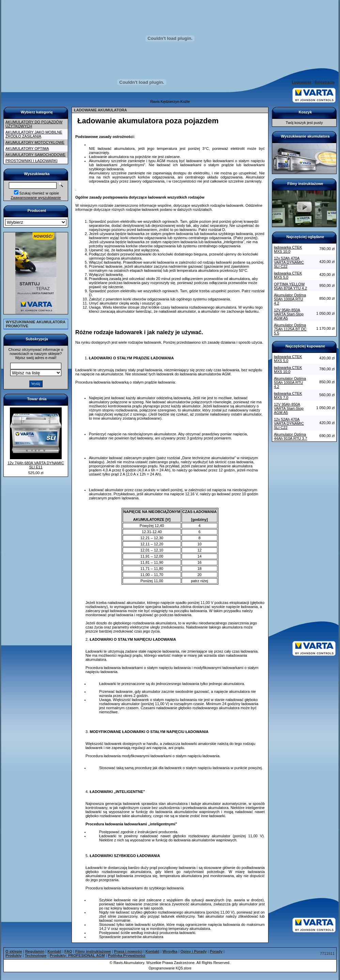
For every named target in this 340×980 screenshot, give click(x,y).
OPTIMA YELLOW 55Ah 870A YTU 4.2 (290, 286)
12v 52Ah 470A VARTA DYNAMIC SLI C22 (289, 262)
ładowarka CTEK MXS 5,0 (288, 275)
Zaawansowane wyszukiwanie (36, 198)
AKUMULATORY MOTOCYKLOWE (35, 142)
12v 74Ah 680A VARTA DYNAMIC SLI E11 (36, 465)
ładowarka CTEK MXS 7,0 (288, 395)
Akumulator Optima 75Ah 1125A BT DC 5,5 (290, 329)
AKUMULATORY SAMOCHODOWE (35, 155)
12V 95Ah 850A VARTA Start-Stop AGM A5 (289, 314)
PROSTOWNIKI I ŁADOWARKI (32, 161)
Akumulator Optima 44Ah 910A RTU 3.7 (291, 436)
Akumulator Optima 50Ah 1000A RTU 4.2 (290, 299)
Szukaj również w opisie (39, 193)
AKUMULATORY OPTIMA (27, 149)
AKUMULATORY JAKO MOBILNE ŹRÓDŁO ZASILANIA (34, 134)
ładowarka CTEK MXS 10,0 (288, 249)
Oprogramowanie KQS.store (170, 968)
